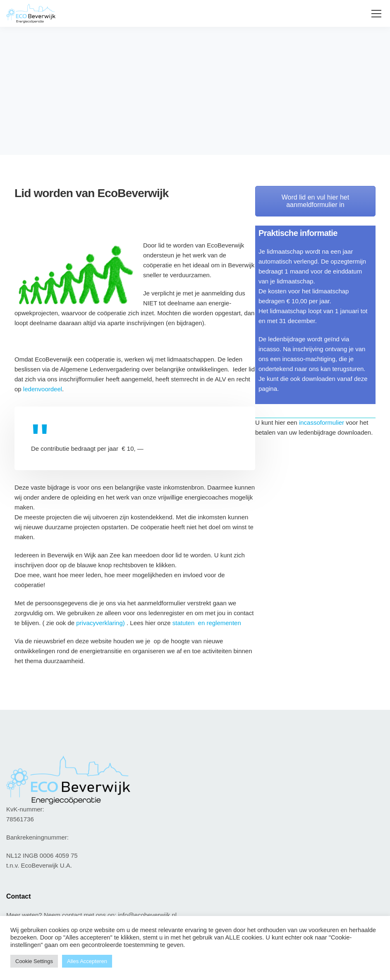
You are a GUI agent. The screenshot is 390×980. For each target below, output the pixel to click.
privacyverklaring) (101, 623)
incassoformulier (322, 422)
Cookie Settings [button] (34, 961)
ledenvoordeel (43, 389)
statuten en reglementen (207, 623)
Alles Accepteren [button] (87, 961)
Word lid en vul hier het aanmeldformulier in (315, 201)
